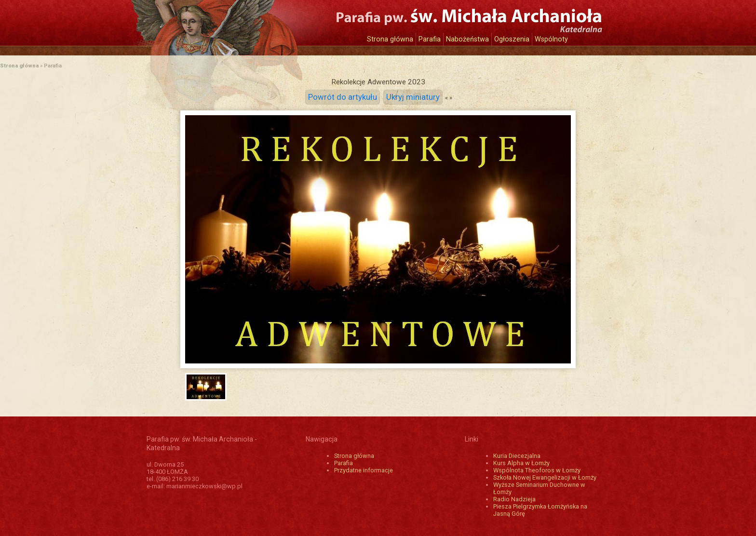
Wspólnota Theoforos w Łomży (537, 470)
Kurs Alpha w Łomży (521, 463)
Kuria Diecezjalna (517, 456)
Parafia (430, 39)
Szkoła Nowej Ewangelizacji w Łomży (545, 477)
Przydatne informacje (364, 470)
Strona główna (390, 39)
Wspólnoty (551, 39)
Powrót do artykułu (343, 97)
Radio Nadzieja (514, 499)
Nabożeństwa (467, 39)
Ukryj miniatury (413, 97)
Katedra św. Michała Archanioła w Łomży (236, 23)
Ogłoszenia (512, 39)
